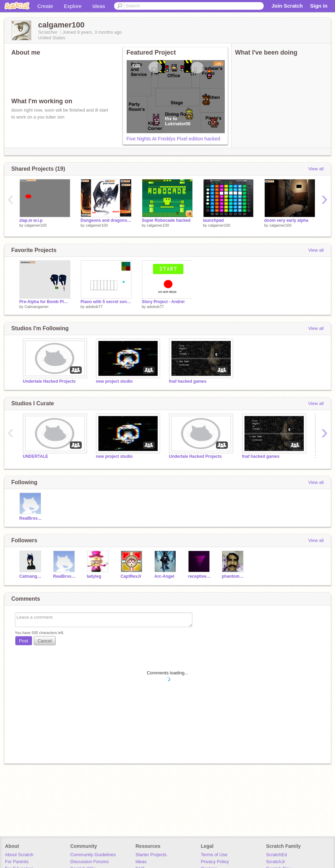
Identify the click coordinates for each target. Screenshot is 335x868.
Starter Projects (151, 855)
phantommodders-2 (234, 576)
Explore (73, 6)
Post (24, 641)
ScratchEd (277, 855)
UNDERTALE (36, 456)
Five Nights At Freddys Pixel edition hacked (173, 139)
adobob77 (94, 307)
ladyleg (94, 576)
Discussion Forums (90, 862)
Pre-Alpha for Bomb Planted (45, 302)
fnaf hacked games (188, 381)
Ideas (99, 6)
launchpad (214, 220)
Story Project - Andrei (163, 302)
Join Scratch (287, 6)
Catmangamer (37, 307)
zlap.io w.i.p (31, 220)
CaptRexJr (131, 576)
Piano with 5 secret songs (106, 302)
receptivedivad (200, 576)
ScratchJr (276, 862)
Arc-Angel (164, 576)
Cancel (45, 641)
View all (316, 169)
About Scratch (19, 855)
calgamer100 (35, 225)
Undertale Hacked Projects (49, 381)
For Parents (17, 862)
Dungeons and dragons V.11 (106, 220)
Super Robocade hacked (166, 220)
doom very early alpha (286, 220)
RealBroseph (31, 518)
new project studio (114, 381)
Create (45, 6)
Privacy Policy (215, 862)
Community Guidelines (93, 855)
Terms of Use (214, 855)
